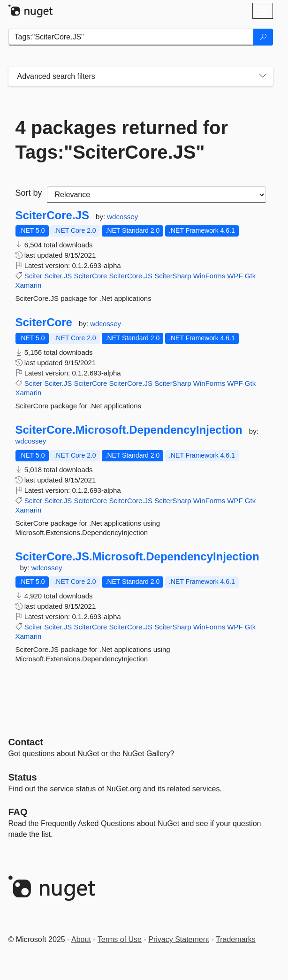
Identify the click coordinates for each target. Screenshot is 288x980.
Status (23, 777)
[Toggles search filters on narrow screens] (263, 77)
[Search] (263, 37)
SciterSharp (173, 276)
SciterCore (91, 276)
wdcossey (122, 217)
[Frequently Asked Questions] (18, 812)
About (81, 939)
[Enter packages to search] (131, 37)
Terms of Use (120, 939)
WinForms (209, 276)
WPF (235, 276)
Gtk (250, 276)
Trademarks (236, 939)
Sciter (33, 276)
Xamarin (29, 285)
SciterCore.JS (52, 215)
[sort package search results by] (156, 195)
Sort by (29, 193)
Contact (26, 742)
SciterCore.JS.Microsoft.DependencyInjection (137, 557)
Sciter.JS (58, 276)
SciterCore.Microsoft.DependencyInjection (129, 430)
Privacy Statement (179, 939)
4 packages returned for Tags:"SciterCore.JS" (122, 140)
